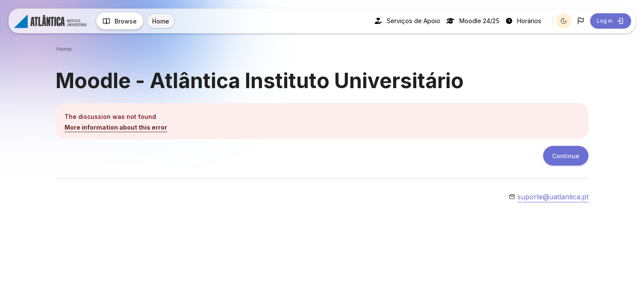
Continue (566, 156)
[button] (581, 21)
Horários (524, 21)
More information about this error (116, 127)
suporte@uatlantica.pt (553, 197)
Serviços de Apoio (407, 21)
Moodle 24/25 (473, 21)
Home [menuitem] (161, 21)
